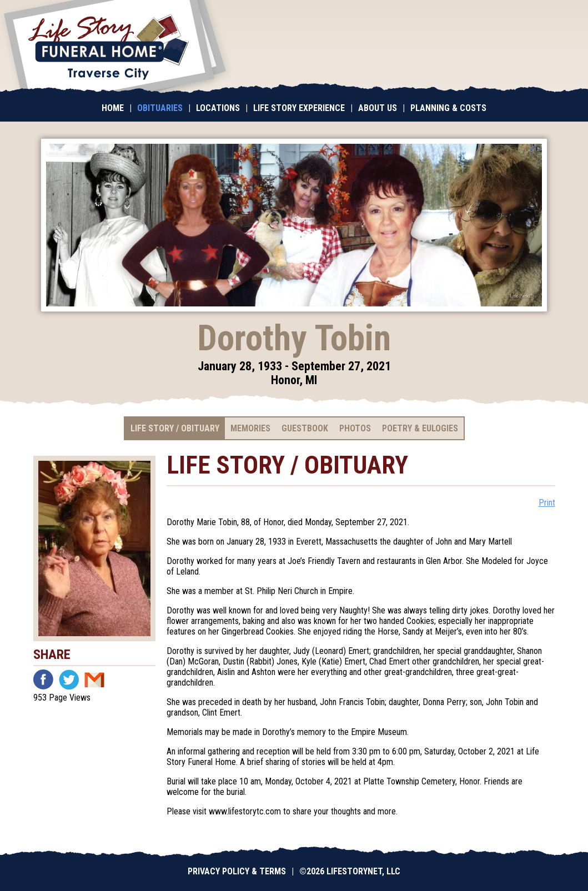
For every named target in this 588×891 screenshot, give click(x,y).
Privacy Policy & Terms (237, 871)
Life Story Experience (299, 108)
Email (94, 679)
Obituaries (160, 108)
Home (113, 108)
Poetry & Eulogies (420, 428)
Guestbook (305, 428)
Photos (355, 428)
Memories (250, 428)
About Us (378, 108)
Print (547, 503)
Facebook (43, 679)
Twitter (69, 679)
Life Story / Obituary (175, 428)
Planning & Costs (448, 108)
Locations (218, 108)
